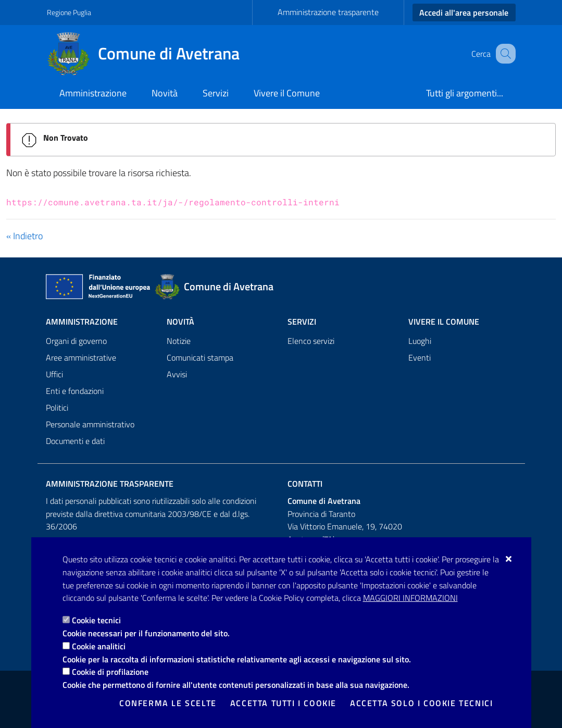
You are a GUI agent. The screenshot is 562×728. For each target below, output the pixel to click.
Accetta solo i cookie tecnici (421, 703)
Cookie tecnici (96, 620)
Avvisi (177, 374)
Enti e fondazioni (75, 391)
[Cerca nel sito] (503, 54)
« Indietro (24, 236)
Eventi (420, 357)
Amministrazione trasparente (328, 12)
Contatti (305, 484)
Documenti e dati (75, 441)
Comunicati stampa (200, 357)
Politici (57, 408)
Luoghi (420, 341)
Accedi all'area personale (464, 13)
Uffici (54, 374)
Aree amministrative (81, 357)
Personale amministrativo (90, 424)
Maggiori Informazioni (410, 598)
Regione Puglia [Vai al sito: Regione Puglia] (69, 12)
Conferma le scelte (168, 703)
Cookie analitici (99, 646)
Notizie (179, 341)
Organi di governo (76, 341)
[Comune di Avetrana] (149, 54)
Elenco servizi (311, 341)
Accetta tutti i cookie (283, 703)
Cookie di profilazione (110, 672)
